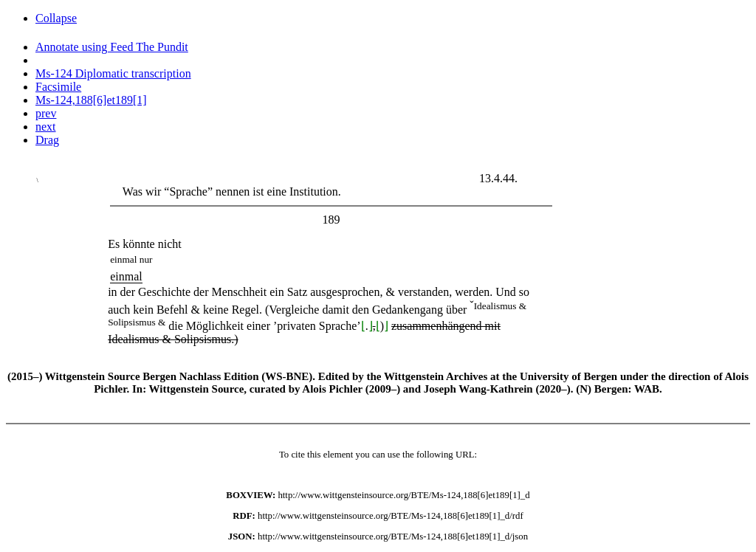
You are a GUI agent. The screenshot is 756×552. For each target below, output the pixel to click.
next (46, 127)
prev (46, 113)
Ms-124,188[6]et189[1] (91, 100)
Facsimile (58, 87)
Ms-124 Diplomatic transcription (113, 73)
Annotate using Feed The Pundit (112, 47)
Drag (47, 140)
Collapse (56, 18)
